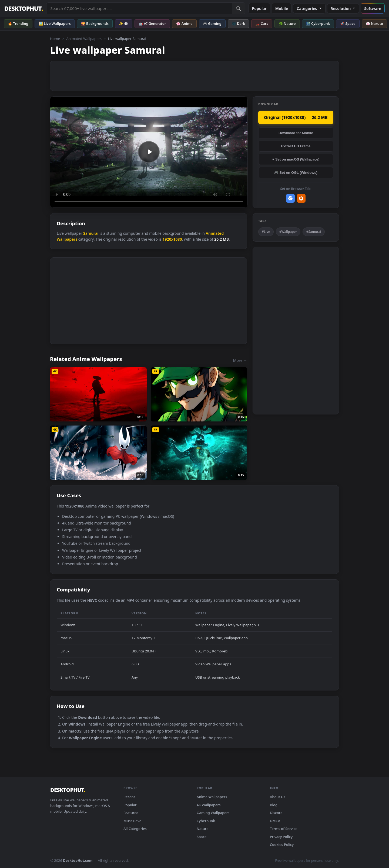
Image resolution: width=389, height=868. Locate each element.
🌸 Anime (184, 23)
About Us (278, 797)
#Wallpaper (288, 232)
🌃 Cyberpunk (318, 23)
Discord (276, 813)
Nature (202, 829)
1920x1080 (172, 239)
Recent (129, 797)
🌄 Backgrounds (95, 23)
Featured (131, 813)
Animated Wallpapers (84, 39)
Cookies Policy (282, 845)
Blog (274, 805)
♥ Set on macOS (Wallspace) (296, 159)
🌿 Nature (287, 23)
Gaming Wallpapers (213, 813)
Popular (259, 8)
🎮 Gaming (212, 23)
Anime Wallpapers (212, 797)
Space (202, 837)
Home (55, 39)
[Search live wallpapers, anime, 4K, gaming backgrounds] (139, 8)
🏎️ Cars (262, 23)
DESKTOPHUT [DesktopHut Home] (24, 8)
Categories (309, 8)
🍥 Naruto (375, 23)
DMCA (275, 821)
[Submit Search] (239, 8)
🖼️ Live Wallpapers (55, 23)
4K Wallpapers (209, 805)
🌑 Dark (239, 23)
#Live (266, 232)
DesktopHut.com (78, 860)
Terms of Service (284, 829)
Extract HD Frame (296, 146)
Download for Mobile (296, 133)
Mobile (282, 8)
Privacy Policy (281, 837)
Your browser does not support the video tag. (149, 152)
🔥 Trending (18, 23)
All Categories (135, 829)
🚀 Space (348, 23)
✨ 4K (124, 23)
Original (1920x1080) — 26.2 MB (296, 117)
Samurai (91, 233)
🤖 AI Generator (152, 23)
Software (373, 8)
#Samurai (313, 232)
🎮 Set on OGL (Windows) (296, 173)
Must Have (132, 821)
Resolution (343, 8)
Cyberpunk (206, 821)
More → (240, 360)
